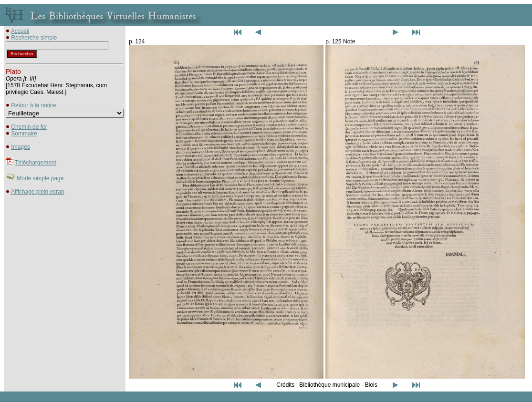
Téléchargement (36, 163)
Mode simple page (40, 178)
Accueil (20, 31)
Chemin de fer (29, 127)
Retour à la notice (33, 105)
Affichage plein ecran (38, 192)
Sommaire (24, 134)
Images (20, 147)
